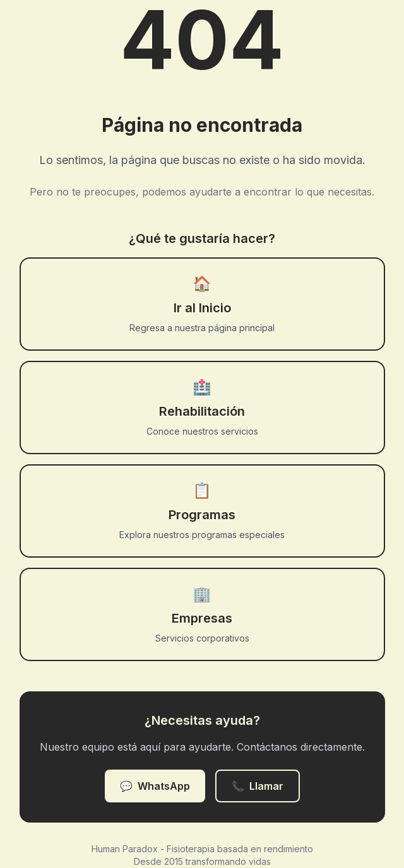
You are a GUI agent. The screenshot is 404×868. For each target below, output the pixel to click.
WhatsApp (155, 786)
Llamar (258, 786)
